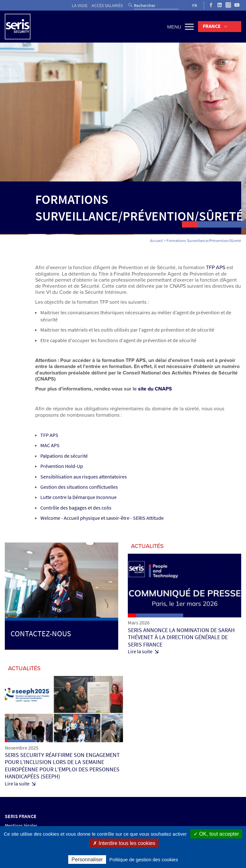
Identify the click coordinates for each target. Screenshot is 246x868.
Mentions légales (21, 826)
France (212, 26)
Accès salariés (107, 6)
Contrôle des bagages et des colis (76, 508)
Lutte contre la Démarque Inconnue (78, 497)
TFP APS (216, 268)
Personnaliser (87, 860)
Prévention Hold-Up (62, 466)
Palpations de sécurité (64, 456)
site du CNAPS (155, 389)
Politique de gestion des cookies (143, 860)
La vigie (80, 6)
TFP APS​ (49, 435)
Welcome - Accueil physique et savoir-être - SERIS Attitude (102, 518)
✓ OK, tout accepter (216, 834)
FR (195, 6)
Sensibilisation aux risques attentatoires (84, 477)
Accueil (156, 241)
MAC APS (50, 445)
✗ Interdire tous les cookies (124, 843)
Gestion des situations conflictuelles (79, 487)
